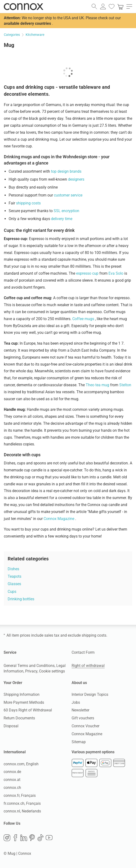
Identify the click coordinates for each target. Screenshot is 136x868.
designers (76, 179)
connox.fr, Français (20, 795)
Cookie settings (52, 671)
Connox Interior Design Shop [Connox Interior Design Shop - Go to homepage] (24, 6)
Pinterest (32, 838)
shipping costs (28, 203)
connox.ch (12, 788)
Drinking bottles (21, 599)
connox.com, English (21, 764)
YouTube (49, 838)
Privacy (31, 671)
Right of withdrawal (88, 666)
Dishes (13, 569)
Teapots (14, 576)
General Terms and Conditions (29, 666)
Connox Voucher (85, 726)
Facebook (15, 838)
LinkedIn (24, 838)
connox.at (12, 780)
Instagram (7, 838)
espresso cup (88, 273)
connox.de (12, 772)
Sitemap (79, 742)
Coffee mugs (84, 319)
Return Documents (19, 718)
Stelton (125, 385)
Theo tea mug (98, 385)
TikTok (40, 838)
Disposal (11, 726)
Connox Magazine (59, 519)
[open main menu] (129, 6)
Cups (12, 592)
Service (10, 652)
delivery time (62, 219)
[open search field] (94, 6)
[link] (120, 6)
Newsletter (80, 710)
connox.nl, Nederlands (22, 811)
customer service (68, 195)
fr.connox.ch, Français (22, 803)
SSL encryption (66, 211)
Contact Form (83, 652)
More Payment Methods (24, 702)
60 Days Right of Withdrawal (28, 710)
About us (79, 683)
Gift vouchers (83, 718)
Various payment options (93, 752)
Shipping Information (22, 694)
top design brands (66, 171)
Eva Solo (116, 273)
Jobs (76, 702)
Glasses (14, 584)
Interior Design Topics (90, 694)
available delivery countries (27, 23)
